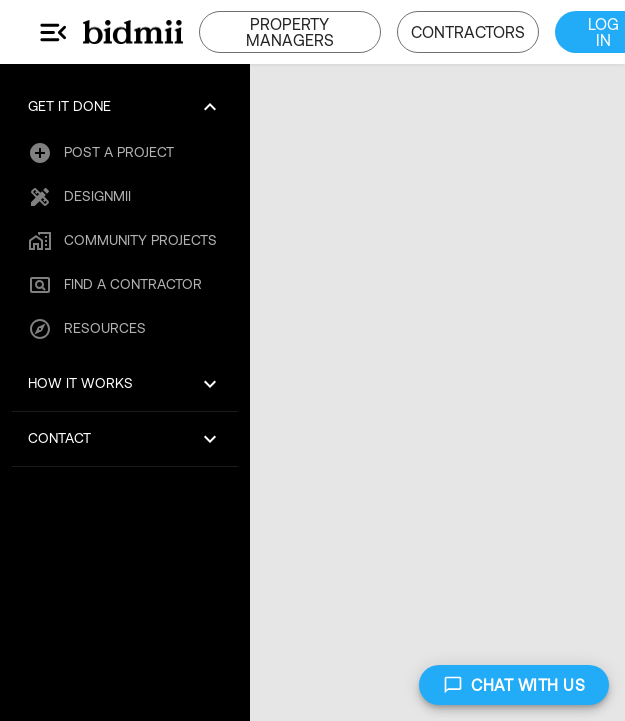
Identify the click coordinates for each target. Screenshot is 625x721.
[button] (125, 107)
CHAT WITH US (514, 685)
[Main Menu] (53, 32)
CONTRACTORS (468, 32)
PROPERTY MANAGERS (290, 32)
